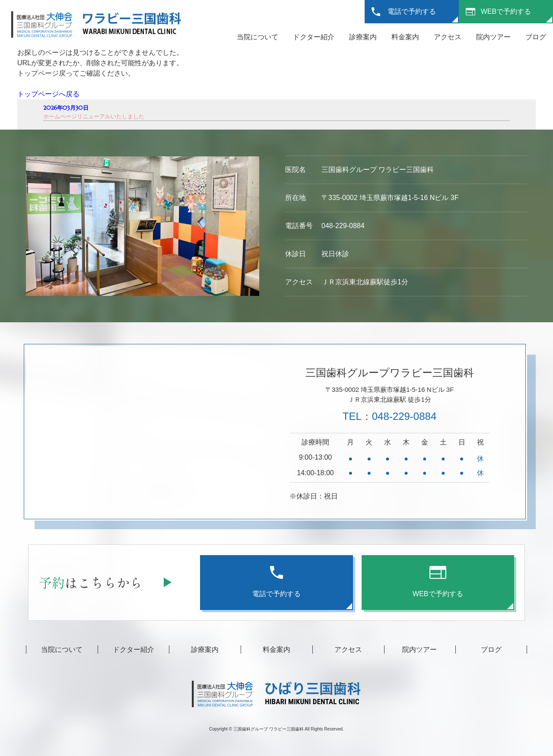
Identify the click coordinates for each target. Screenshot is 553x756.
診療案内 (363, 37)
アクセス (448, 37)
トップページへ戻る (48, 94)
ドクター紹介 (314, 37)
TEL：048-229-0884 (389, 416)
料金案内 (405, 37)
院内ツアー (493, 37)
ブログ (536, 37)
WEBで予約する (506, 11)
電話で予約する (412, 11)
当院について (257, 37)
